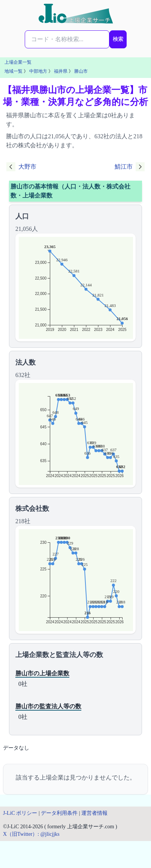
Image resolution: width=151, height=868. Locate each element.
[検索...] (67, 39)
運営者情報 (94, 813)
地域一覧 (13, 71)
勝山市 (81, 71)
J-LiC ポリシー (20, 813)
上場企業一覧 (18, 62)
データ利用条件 (59, 813)
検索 (118, 39)
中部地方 (38, 71)
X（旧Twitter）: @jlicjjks (31, 834)
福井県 (61, 71)
